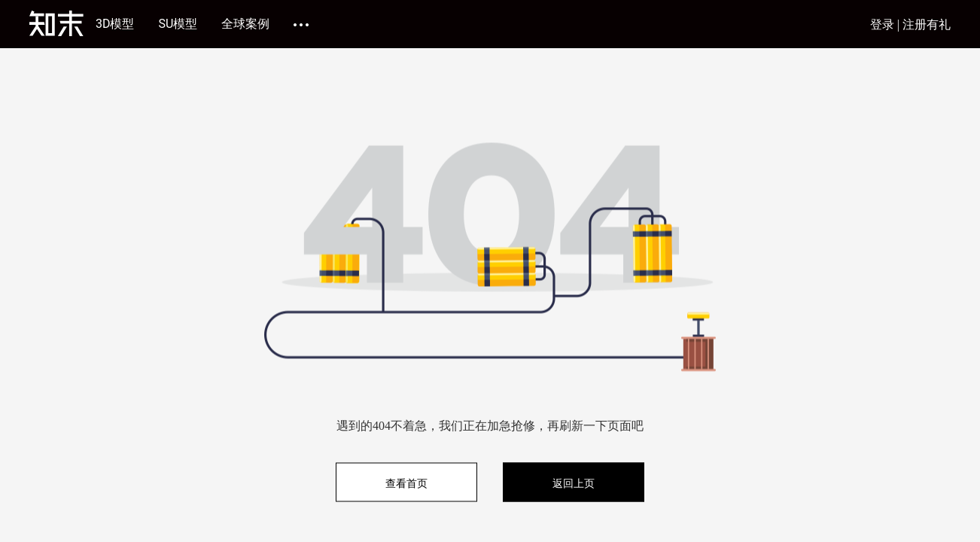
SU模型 (178, 24)
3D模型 (115, 24)
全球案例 (245, 24)
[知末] (56, 23)
